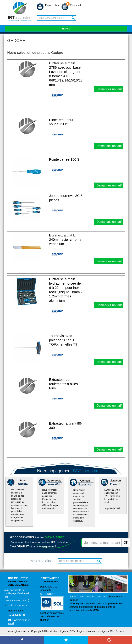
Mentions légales (59, 631)
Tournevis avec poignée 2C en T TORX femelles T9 (63, 340)
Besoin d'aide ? (43, 561)
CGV (72, 631)
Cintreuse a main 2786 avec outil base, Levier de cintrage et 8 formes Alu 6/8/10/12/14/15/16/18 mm (66, 74)
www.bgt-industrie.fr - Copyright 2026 (28, 631)
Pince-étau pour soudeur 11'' (61, 122)
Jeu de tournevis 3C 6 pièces (66, 198)
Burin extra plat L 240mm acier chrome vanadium (65, 240)
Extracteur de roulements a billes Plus (64, 384)
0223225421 (17, 615)
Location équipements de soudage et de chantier (52, 616)
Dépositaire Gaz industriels (52, 598)
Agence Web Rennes (113, 631)
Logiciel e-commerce (88, 631)
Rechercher (73, 18)
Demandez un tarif (109, 89)
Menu (66, 29)
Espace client (48, 5)
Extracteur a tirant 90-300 (66, 426)
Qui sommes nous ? (19, 605)
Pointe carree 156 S (64, 159)
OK (99, 561)
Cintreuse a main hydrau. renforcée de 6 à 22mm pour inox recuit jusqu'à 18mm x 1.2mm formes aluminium (66, 290)
